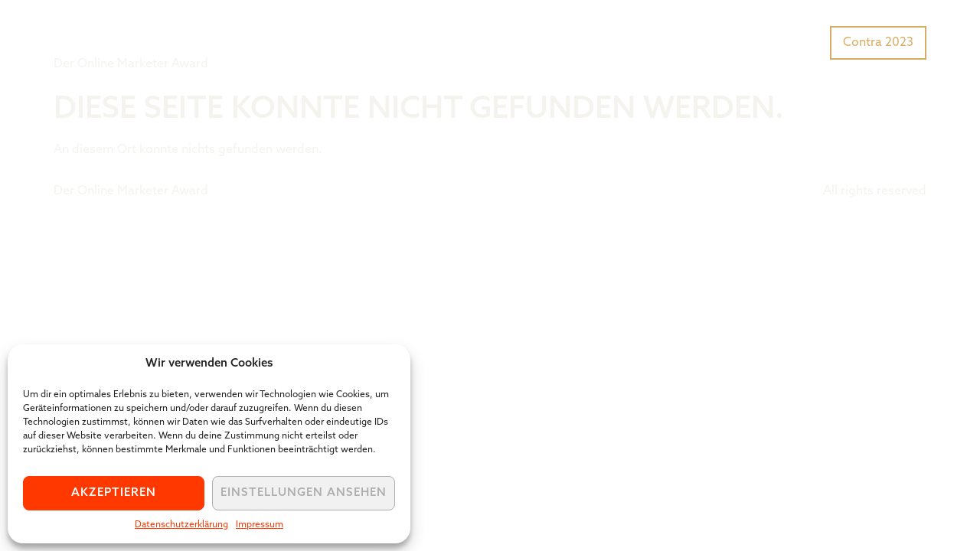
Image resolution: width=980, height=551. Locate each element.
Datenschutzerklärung (181, 525)
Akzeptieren (114, 493)
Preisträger (787, 41)
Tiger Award (140, 31)
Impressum (260, 525)
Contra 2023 (878, 43)
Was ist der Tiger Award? (661, 41)
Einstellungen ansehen (304, 493)
